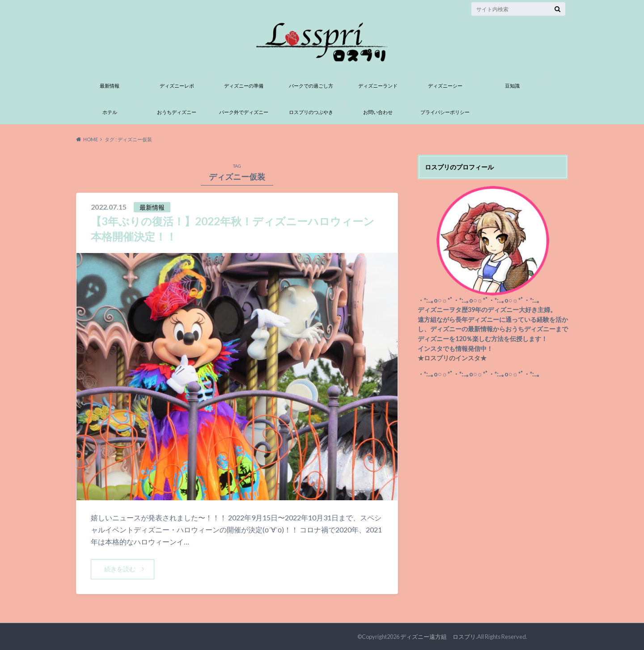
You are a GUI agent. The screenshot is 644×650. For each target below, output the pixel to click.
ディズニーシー (445, 86)
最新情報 (110, 86)
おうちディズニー (177, 112)
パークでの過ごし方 (311, 86)
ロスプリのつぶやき (311, 112)
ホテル (110, 112)
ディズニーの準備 (244, 86)
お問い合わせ (378, 112)
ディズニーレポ (177, 86)
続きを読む (120, 569)
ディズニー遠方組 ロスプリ (438, 637)
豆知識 (512, 86)
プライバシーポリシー (445, 112)
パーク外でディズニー (244, 112)
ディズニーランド (378, 86)
